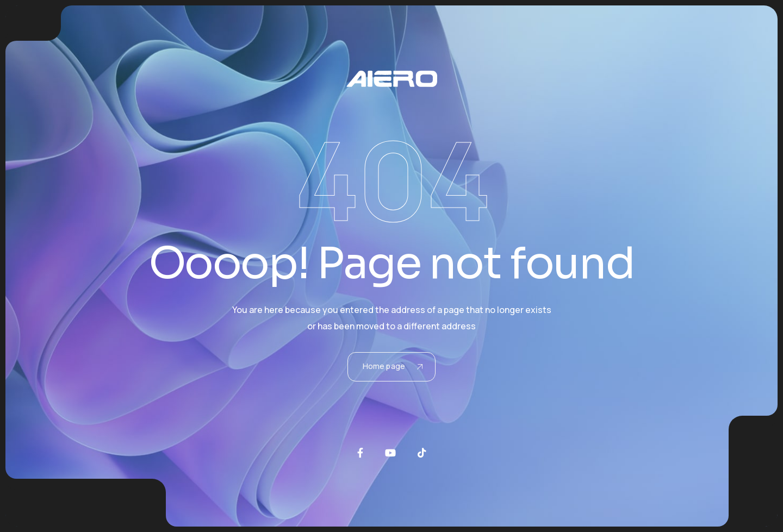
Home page (393, 366)
